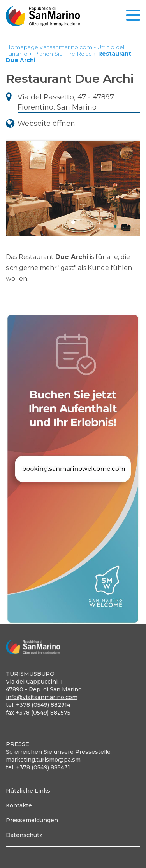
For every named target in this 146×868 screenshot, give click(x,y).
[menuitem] (73, 791)
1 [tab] (73, 222)
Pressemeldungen (32, 820)
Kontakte (19, 805)
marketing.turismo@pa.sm (43, 760)
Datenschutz (24, 835)
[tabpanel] (73, 185)
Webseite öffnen (46, 124)
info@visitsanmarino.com (42, 697)
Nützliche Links (28, 791)
